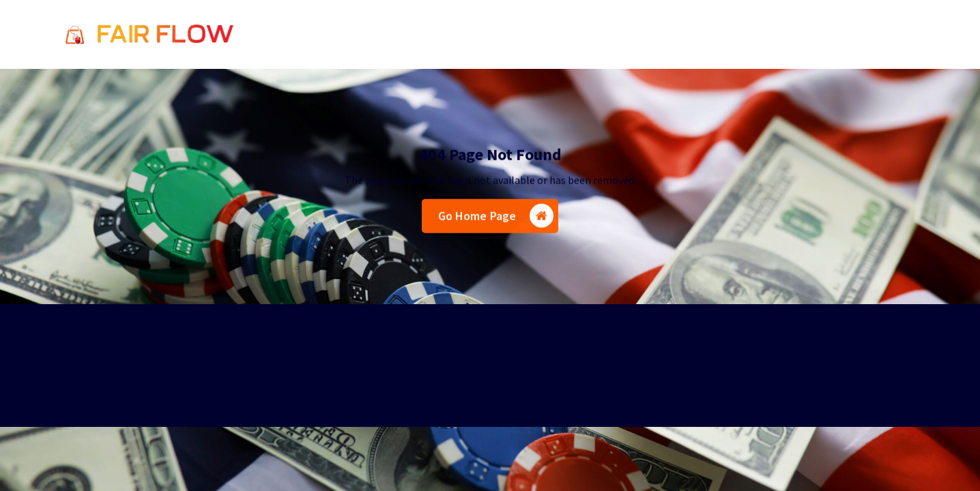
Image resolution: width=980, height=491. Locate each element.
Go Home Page (496, 218)
